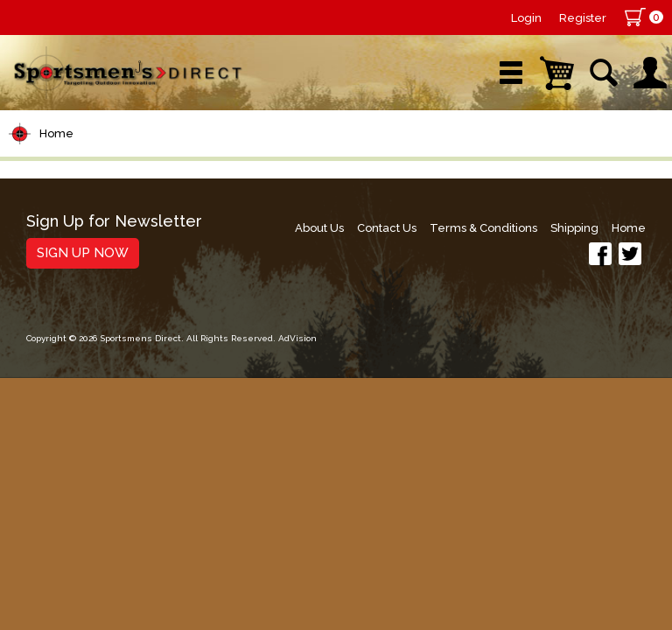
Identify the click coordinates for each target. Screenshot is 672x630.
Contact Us (387, 228)
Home (56, 133)
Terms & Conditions (483, 228)
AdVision (297, 338)
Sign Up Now (83, 253)
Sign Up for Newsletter (114, 222)
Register (583, 18)
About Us (319, 228)
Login (526, 18)
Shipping (574, 228)
